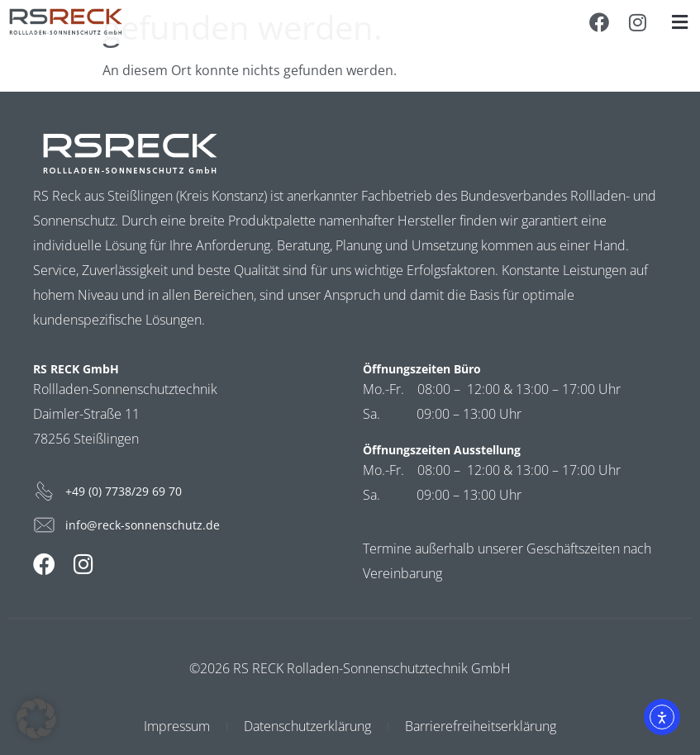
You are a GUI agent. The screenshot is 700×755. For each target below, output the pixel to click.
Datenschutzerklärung (307, 726)
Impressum (177, 726)
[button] (679, 22)
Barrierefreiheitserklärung (481, 726)
